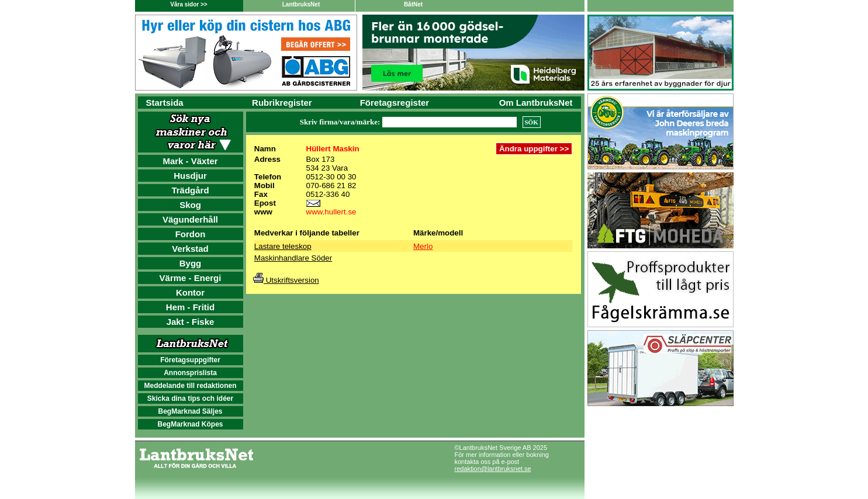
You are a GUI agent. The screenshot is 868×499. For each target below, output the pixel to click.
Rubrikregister (282, 103)
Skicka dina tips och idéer (190, 398)
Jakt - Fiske (191, 322)
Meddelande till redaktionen (190, 386)
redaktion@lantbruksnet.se (493, 469)
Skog (190, 205)
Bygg (191, 263)
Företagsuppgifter (190, 360)
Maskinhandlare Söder (293, 258)
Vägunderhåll (190, 219)
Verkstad (190, 249)
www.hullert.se (331, 212)
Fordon (191, 234)
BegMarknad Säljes (190, 411)
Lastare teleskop (283, 246)
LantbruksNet (301, 4)
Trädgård (190, 190)
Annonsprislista (190, 373)
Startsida (165, 103)
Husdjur (190, 176)
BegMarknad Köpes (190, 424)
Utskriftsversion (286, 280)
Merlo (423, 246)
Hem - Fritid (190, 307)
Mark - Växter (190, 161)
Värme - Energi (191, 278)
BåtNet (413, 4)
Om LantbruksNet (536, 103)
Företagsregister (395, 103)
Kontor (190, 292)
